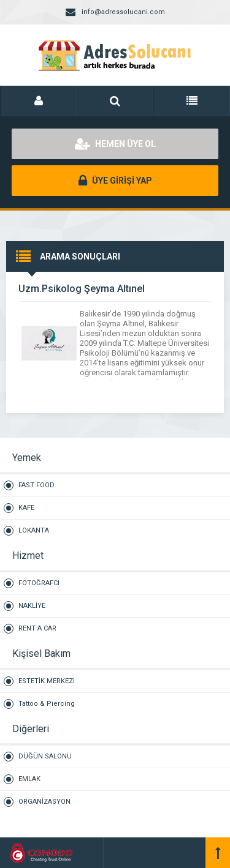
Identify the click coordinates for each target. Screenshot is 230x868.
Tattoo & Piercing (47, 704)
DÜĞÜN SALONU (45, 756)
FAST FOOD (36, 485)
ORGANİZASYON (44, 802)
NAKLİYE (32, 606)
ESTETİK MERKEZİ (47, 681)
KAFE (26, 508)
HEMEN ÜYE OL (115, 144)
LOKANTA (34, 530)
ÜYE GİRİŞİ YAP (115, 181)
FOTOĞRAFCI (39, 583)
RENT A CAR (37, 628)
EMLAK (29, 779)
